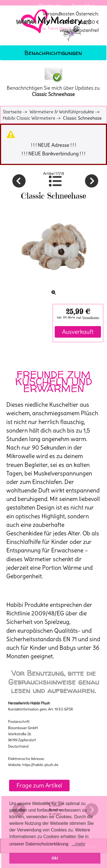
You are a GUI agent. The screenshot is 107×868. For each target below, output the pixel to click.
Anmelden (83, 6)
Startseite (50, 6)
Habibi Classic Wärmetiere (29, 118)
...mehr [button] (78, 844)
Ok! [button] (55, 858)
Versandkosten (91, 317)
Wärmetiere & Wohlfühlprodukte (62, 112)
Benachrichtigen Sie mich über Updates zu (53, 82)
